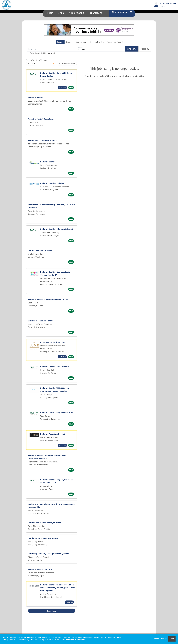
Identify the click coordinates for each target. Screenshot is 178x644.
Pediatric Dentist (36, 97)
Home (50, 13)
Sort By (31, 63)
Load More (52, 611)
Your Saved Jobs (114, 42)
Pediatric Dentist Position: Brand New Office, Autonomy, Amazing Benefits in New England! (58, 588)
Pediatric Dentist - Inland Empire (55, 367)
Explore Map (81, 42)
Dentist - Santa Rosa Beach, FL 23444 (44, 523)
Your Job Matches (97, 42)
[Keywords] (51, 49)
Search (60, 42)
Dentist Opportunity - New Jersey (43, 538)
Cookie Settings (160, 639)
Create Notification (67, 63)
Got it (172, 639)
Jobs (61, 13)
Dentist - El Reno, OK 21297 (40, 250)
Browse (69, 42)
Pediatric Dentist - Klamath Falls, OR (57, 229)
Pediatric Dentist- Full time (52, 183)
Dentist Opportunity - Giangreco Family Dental (49, 554)
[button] (145, 49)
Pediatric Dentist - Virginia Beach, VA (57, 412)
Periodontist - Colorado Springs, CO (44, 140)
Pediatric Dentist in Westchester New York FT (48, 299)
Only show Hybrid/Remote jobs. (43, 53)
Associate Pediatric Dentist (53, 342)
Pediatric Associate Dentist (53, 434)
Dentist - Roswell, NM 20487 (40, 321)
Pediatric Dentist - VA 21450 (40, 569)
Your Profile (77, 13)
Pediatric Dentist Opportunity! (42, 119)
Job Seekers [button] (122, 12)
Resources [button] (96, 13)
